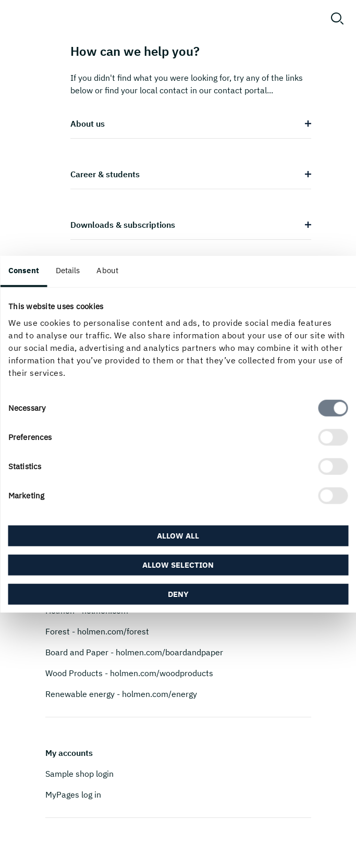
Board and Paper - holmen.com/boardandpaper (134, 652)
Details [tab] (68, 270)
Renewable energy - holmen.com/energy (121, 694)
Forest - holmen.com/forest (97, 631)
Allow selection (178, 565)
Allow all (178, 536)
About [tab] (107, 270)
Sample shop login (79, 774)
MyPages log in (73, 794)
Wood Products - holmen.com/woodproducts (129, 673)
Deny (178, 594)
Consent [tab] (24, 270)
